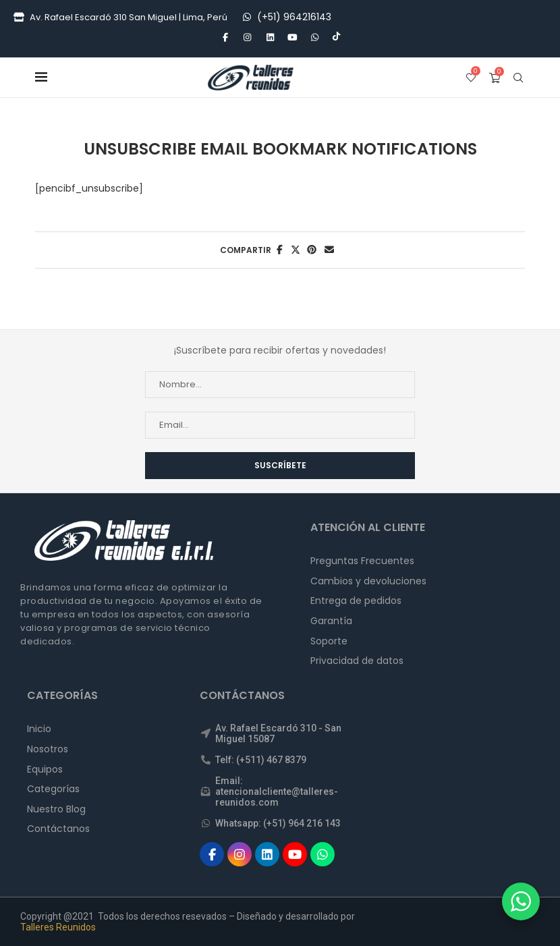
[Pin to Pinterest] (312, 250)
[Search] (518, 78)
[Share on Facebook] (280, 250)
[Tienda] (19, 18)
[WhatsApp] (247, 17)
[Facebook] (225, 38)
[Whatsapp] (314, 38)
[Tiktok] (336, 38)
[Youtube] (292, 38)
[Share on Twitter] (296, 250)
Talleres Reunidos (58, 927)
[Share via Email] (329, 250)
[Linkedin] (270, 38)
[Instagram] (248, 38)
